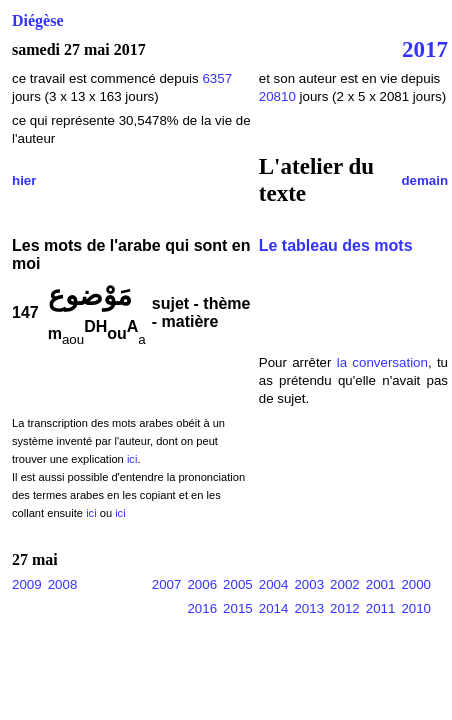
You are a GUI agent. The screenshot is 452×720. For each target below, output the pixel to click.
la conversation (382, 362)
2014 (274, 608)
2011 (381, 608)
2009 (27, 584)
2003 (309, 584)
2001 (381, 584)
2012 (345, 608)
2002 (345, 584)
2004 (274, 584)
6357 (217, 78)
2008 (63, 584)
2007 (167, 584)
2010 (416, 608)
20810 (279, 96)
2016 (202, 608)
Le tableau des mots (336, 245)
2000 (416, 584)
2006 (202, 584)
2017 (425, 49)
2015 (238, 608)
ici (132, 459)
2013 (309, 608)
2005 (238, 584)
